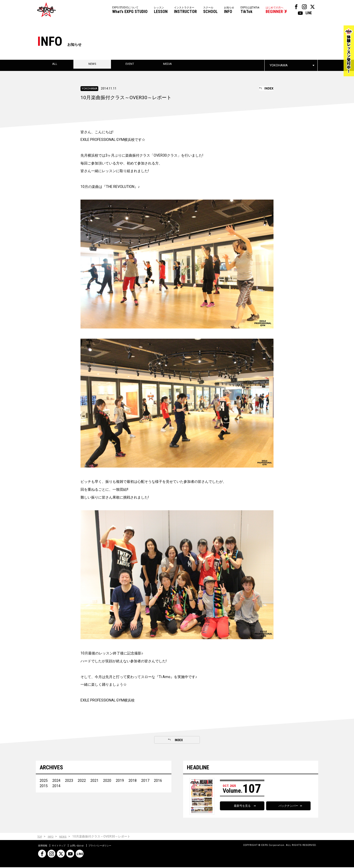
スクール (210, 10)
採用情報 (44, 846)
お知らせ (229, 10)
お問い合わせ (87, 846)
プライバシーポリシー (116, 846)
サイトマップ (64, 846)
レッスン (161, 10)
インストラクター (185, 10)
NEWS (67, 837)
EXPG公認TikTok (250, 10)
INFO (53, 837)
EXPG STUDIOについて (130, 10)
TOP (40, 837)
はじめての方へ (275, 10)
